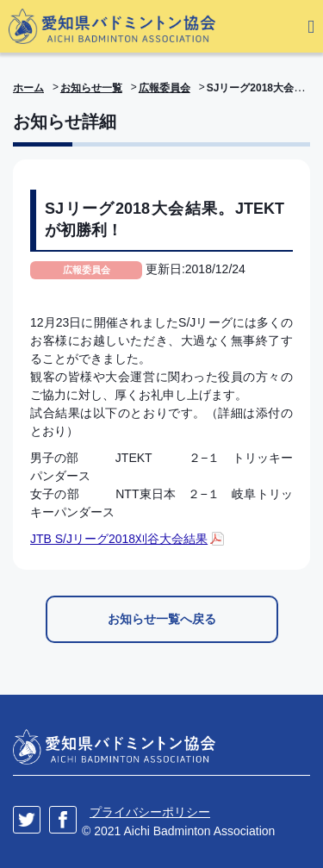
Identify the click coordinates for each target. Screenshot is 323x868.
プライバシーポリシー (150, 812)
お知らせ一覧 (91, 88)
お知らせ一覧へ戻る (162, 619)
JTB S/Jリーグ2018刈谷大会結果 (119, 539)
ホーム (28, 88)
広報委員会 (165, 88)
